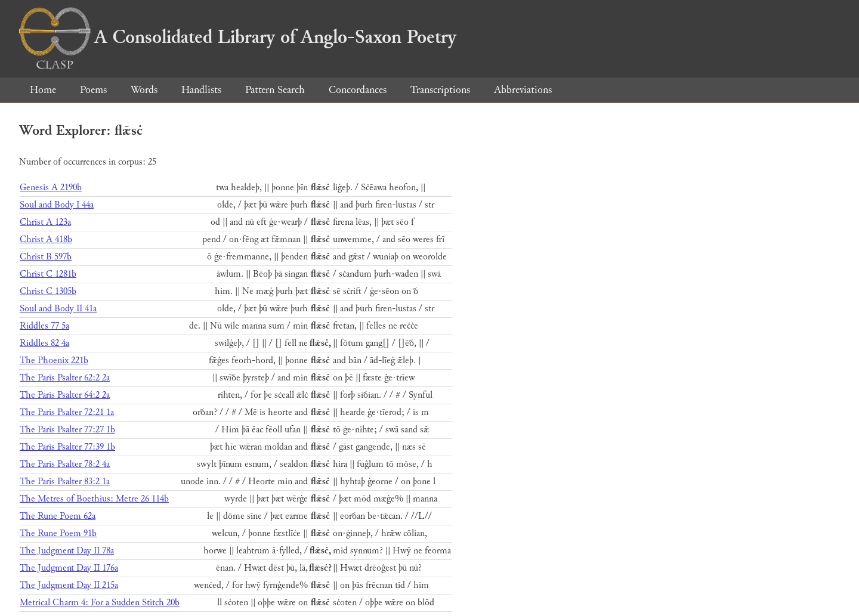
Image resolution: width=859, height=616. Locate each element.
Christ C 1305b (48, 291)
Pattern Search (275, 90)
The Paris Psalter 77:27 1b (67, 430)
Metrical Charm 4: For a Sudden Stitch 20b (100, 603)
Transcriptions (440, 90)
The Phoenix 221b (54, 360)
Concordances (358, 90)
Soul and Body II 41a (58, 309)
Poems (93, 90)
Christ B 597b (46, 257)
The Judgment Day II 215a (69, 585)
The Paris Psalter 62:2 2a (65, 378)
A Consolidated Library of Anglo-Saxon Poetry (238, 37)
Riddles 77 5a (44, 326)
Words (144, 90)
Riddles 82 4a (44, 343)
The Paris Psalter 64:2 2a (65, 395)
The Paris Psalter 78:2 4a (65, 464)
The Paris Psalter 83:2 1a (65, 482)
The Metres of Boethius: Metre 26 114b (94, 499)
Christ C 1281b (48, 274)
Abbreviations (523, 90)
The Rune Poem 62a (58, 516)
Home (43, 90)
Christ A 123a (45, 222)
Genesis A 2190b (51, 188)
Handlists (201, 90)
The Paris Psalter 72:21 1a (67, 412)
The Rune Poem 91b (58, 533)
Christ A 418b (46, 239)
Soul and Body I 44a (57, 205)
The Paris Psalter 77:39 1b (67, 447)
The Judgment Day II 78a (67, 551)
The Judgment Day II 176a (69, 568)
